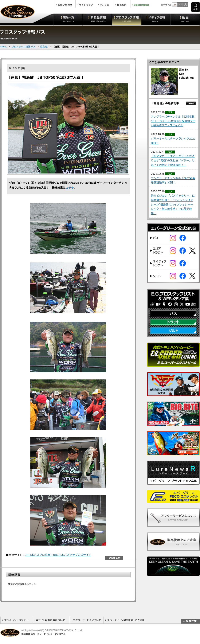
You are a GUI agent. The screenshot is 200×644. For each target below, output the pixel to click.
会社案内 (122, 4)
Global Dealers (141, 4)
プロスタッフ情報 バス (24, 46)
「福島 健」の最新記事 (165, 103)
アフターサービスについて (86, 620)
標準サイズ (175, 5)
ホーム (3, 46)
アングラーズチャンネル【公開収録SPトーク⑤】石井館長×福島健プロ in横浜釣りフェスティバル (173, 121)
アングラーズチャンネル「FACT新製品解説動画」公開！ (173, 180)
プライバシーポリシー (16, 620)
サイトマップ (86, 4)
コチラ (70, 188)
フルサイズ (185, 5)
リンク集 (105, 4)
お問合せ (65, 4)
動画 (185, 19)
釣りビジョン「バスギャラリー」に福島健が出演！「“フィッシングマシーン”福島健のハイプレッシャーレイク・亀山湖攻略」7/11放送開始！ (173, 204)
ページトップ (114, 558)
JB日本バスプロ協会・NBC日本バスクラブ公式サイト (58, 555)
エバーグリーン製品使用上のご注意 (125, 620)
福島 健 (44, 46)
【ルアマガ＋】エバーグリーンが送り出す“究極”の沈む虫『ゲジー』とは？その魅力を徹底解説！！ (173, 160)
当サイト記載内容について (51, 620)
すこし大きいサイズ (180, 5)
